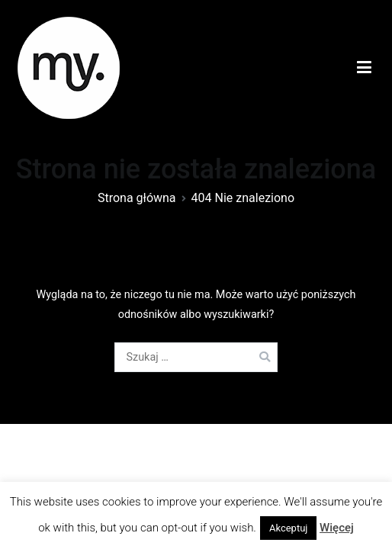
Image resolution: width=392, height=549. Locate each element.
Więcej (337, 528)
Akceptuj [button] (288, 528)
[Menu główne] (364, 68)
